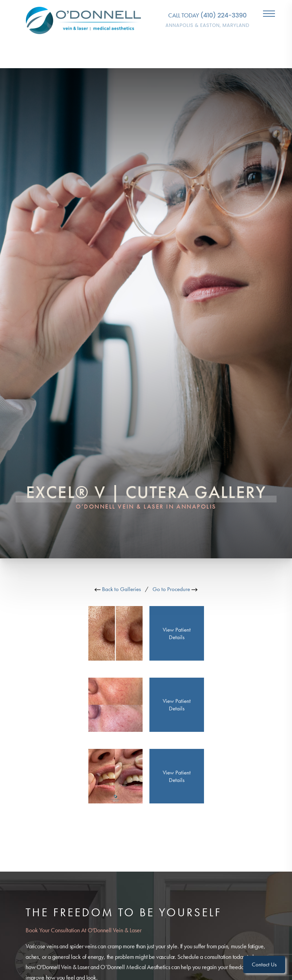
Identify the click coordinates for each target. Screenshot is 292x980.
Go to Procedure (175, 589)
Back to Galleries (118, 589)
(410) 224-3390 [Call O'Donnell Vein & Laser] (224, 15)
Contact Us (264, 964)
